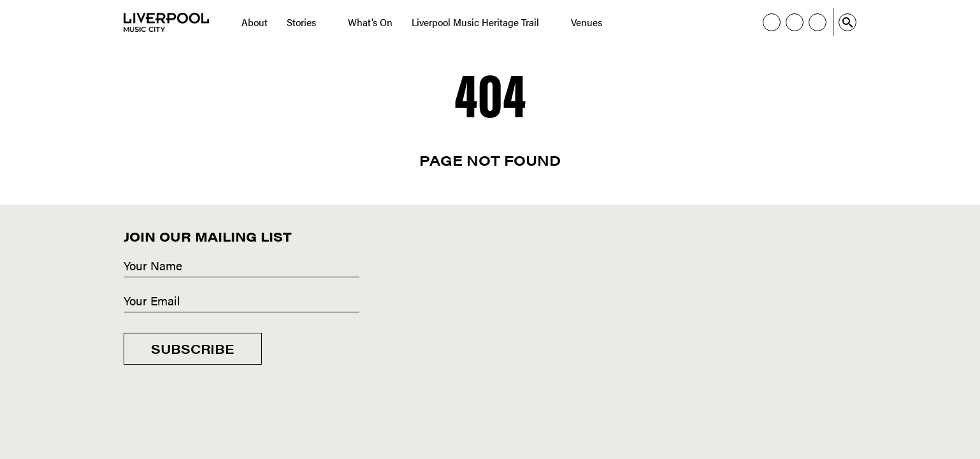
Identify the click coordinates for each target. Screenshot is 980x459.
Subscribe (193, 348)
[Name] (241, 266)
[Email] (241, 302)
